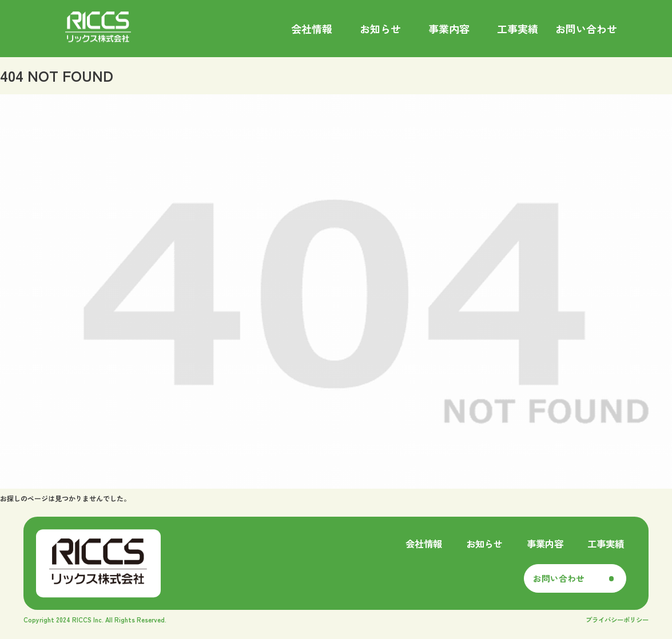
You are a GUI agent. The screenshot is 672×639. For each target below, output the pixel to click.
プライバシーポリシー (617, 620)
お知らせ (484, 544)
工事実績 (606, 544)
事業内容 (545, 544)
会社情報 (424, 544)
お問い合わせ (559, 578)
